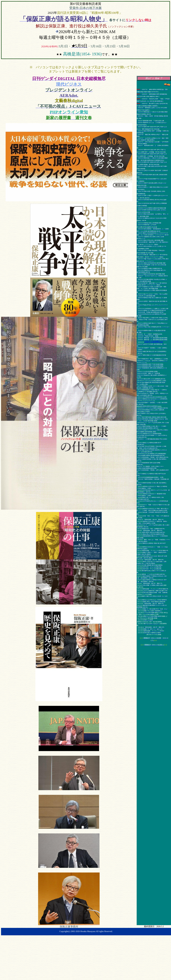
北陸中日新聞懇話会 (154, 342)
